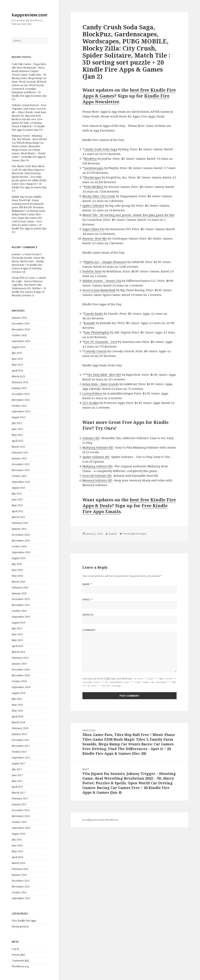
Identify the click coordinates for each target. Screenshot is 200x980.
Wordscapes (92, 177)
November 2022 (21, 400)
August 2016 (19, 834)
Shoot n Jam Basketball (99, 290)
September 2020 (21, 552)
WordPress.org (20, 966)
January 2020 (19, 593)
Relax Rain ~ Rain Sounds (101, 384)
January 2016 (19, 875)
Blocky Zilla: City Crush (99, 196)
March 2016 (18, 863)
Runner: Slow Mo (95, 238)
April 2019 (17, 646)
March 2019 (18, 652)
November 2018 (21, 675)
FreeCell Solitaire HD (97, 476)
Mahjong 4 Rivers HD (97, 466)
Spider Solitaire (93, 205)
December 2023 (21, 324)
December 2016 (21, 810)
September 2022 (21, 411)
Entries (18, 955)
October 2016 (19, 822)
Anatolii (113, 534)
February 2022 (20, 453)
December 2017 (21, 740)
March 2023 (18, 376)
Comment (89, 630)
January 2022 (19, 458)
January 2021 (19, 529)
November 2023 (21, 329)
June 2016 (17, 845)
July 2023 (17, 353)
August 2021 (19, 488)
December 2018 (21, 670)
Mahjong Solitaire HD (98, 447)
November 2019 (21, 605)
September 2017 (21, 758)
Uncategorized (20, 926)
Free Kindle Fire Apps (24, 921)
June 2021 (17, 499)
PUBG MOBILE (94, 187)
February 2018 (20, 728)
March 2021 (18, 517)
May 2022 (17, 435)
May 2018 (17, 711)
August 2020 (19, 558)
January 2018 (19, 734)
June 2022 (17, 429)
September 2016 (21, 828)
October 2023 (19, 335)
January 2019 (19, 664)
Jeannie (16, 254)
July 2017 (17, 769)
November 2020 (21, 541)
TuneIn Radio (94, 313)
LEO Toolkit (91, 403)
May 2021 (17, 505)
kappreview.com (29, 15)
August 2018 (19, 693)
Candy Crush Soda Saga (101, 149)
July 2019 (17, 628)
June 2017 (17, 775)
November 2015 (21, 887)
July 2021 (17, 494)
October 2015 (19, 892)
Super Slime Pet (94, 229)
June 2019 (17, 634)
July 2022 (17, 423)
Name (87, 584)
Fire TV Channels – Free (101, 342)
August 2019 (19, 623)
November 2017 (21, 746)
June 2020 (17, 570)
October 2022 (19, 406)
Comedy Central (95, 351)
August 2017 (19, 763)
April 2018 (17, 717)
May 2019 (17, 640)
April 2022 (17, 441)
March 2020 (18, 582)
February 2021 (20, 523)
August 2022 (19, 417)
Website (88, 615)
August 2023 (19, 347)
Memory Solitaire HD (97, 480)
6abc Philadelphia (97, 332)
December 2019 (21, 599)
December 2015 (21, 881)
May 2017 (17, 781)
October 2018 (19, 681)
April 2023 (17, 371)
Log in (15, 949)
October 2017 (19, 752)
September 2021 (21, 482)
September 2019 (21, 617)
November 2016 (21, 816)
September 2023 (21, 341)
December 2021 (21, 464)
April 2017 (17, 787)
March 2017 (18, 793)
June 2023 (17, 359)
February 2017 (20, 799)
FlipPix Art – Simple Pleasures (105, 262)
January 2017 (19, 804)
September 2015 (21, 898)
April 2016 (17, 857)
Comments (20, 961)
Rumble (90, 323)
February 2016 (20, 869)
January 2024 (19, 318)
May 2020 (17, 576)
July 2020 (17, 564)
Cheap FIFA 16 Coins (23, 278)
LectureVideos (92, 393)
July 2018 (17, 699)
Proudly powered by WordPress (100, 820)
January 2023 (19, 388)
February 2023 (20, 382)
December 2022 (21, 394)
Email (87, 599)
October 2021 (19, 476)
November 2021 (21, 470)
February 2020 (20, 588)
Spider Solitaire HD (96, 457)
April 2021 (17, 511)
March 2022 (18, 447)
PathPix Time (92, 271)
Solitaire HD (91, 438)
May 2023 (17, 365)
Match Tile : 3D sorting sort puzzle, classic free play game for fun (128, 215)
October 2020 (19, 546)
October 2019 (19, 611)
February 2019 (20, 658)
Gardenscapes (94, 168)
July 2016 (17, 840)
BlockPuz (90, 159)
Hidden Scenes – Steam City (102, 281)
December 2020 (21, 535)
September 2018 (21, 687)
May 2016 (17, 851)
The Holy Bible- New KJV (104, 375)
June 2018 (17, 705)
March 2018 (18, 722)
